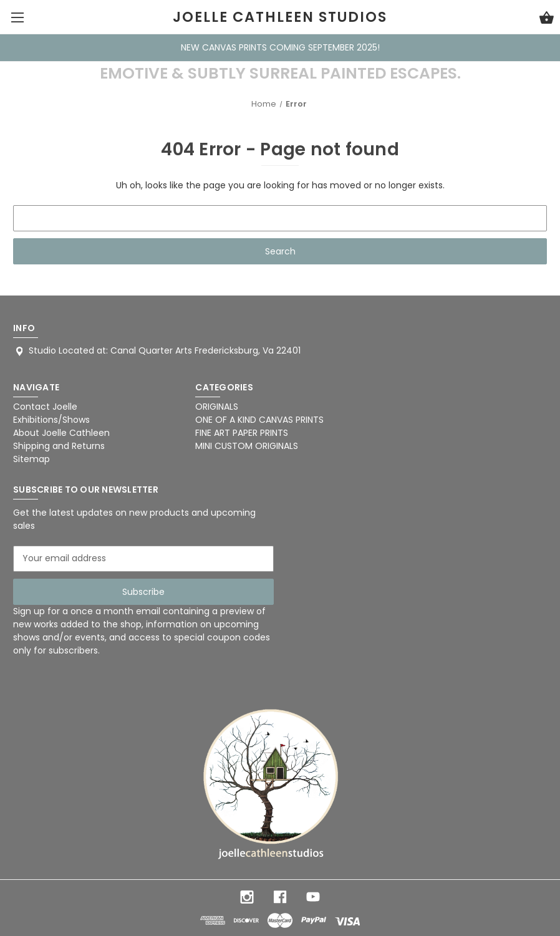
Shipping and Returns (59, 446)
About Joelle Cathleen (61, 433)
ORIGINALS (217, 407)
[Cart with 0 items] (547, 19)
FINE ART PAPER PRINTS (242, 433)
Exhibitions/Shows (51, 420)
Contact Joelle (45, 407)
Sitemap (31, 459)
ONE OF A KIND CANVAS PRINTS (259, 420)
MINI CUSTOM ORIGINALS (247, 446)
